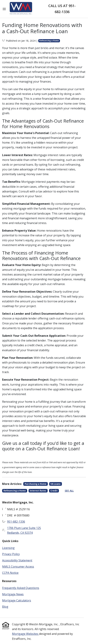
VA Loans (55, 484)
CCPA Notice (10, 573)
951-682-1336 (16, 522)
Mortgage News (13, 594)
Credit (54, 491)
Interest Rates (38, 491)
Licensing (8, 548)
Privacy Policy (11, 554)
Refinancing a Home (49, 41)
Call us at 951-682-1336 (62, 9)
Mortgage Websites (25, 634)
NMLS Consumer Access (18, 567)
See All (69, 491)
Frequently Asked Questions (21, 588)
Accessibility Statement (17, 560)
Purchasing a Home (36, 484)
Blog (5, 607)
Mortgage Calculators (17, 600)
